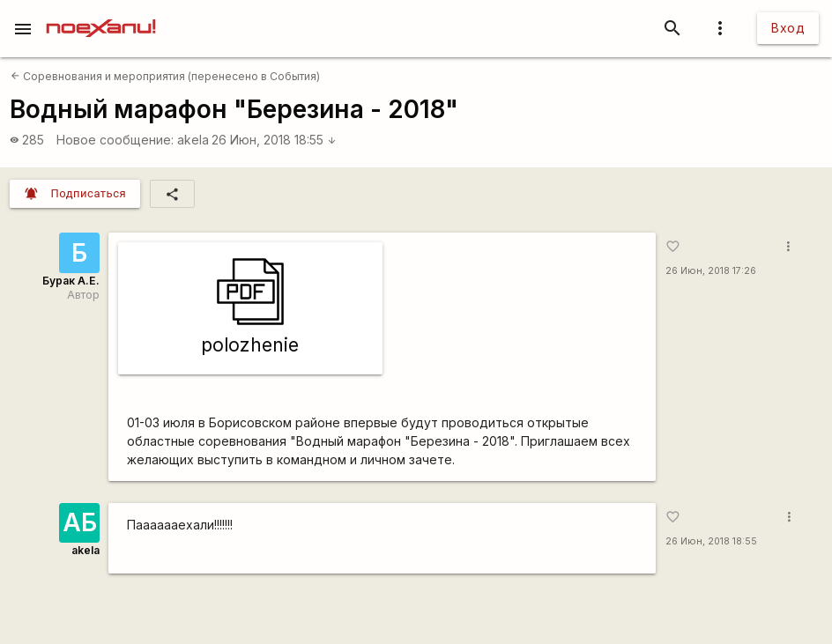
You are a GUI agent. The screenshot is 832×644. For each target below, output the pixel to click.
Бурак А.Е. (71, 281)
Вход (788, 28)
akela (193, 140)
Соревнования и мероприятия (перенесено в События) (165, 76)
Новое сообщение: (115, 140)
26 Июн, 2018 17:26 (711, 271)
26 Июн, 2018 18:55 (274, 140)
